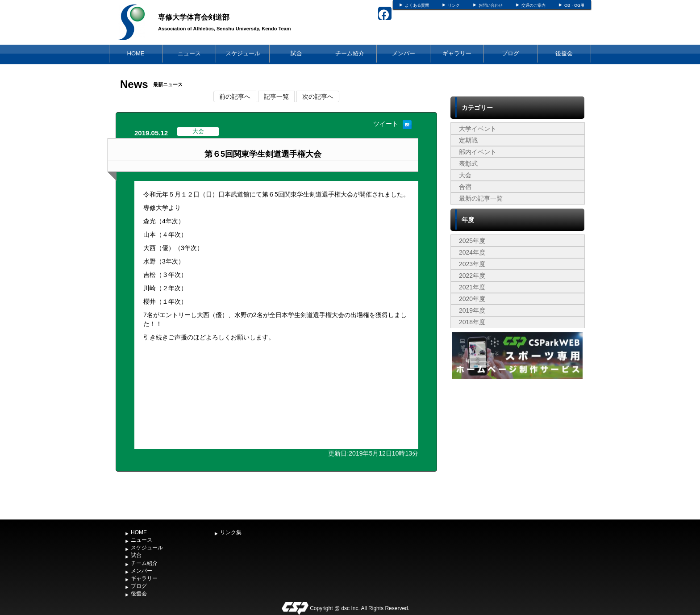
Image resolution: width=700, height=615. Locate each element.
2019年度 (472, 310)
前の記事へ (235, 96)
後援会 (564, 53)
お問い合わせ (491, 5)
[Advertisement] (517, 448)
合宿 (465, 187)
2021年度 (472, 287)
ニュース (189, 53)
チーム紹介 (350, 53)
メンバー (404, 53)
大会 (465, 175)
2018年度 (472, 322)
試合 (296, 53)
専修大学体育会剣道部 (194, 17)
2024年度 (472, 252)
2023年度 (472, 264)
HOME (136, 53)
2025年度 (472, 241)
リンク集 (231, 532)
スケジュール (243, 53)
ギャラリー (457, 53)
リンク (454, 5)
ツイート (386, 124)
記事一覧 (276, 96)
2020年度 (472, 299)
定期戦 (468, 140)
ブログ (510, 53)
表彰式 (468, 163)
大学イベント (478, 129)
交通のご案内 (533, 5)
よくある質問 (417, 5)
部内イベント (478, 152)
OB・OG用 (574, 5)
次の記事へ (318, 96)
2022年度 (472, 276)
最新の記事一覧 (481, 198)
